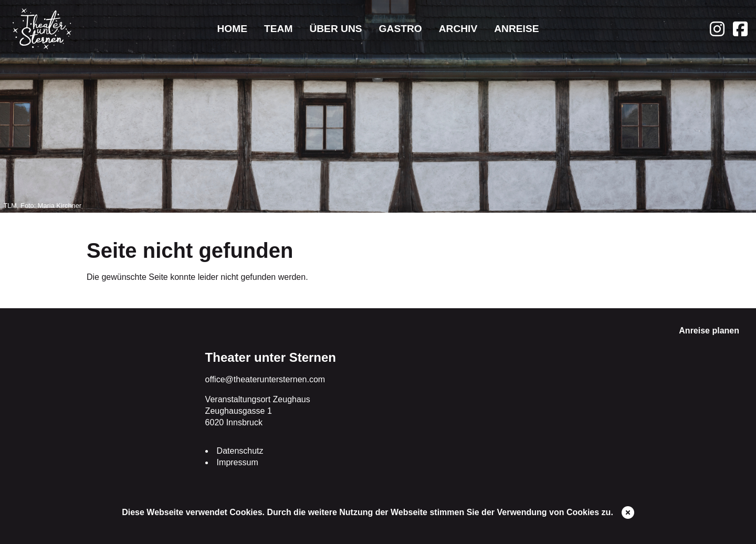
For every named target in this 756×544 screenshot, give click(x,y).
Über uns (335, 29)
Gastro (401, 29)
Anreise (516, 29)
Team (278, 29)
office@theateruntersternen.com (265, 379)
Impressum (238, 462)
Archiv (458, 29)
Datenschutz (240, 451)
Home (232, 29)
